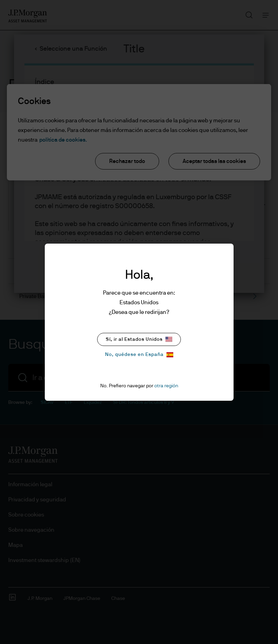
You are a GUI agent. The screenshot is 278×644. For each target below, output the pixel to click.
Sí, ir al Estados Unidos (139, 339)
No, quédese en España (139, 355)
